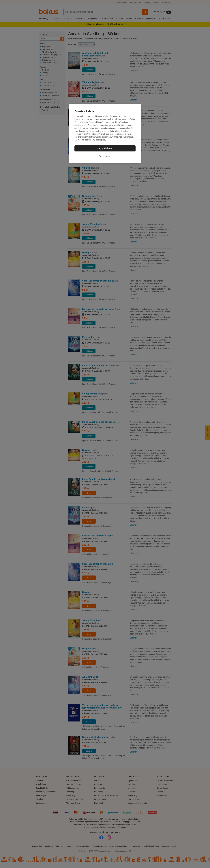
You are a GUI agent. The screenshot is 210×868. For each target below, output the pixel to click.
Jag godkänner (105, 148)
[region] (105, 134)
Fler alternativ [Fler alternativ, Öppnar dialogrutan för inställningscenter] (105, 156)
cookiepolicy (101, 140)
